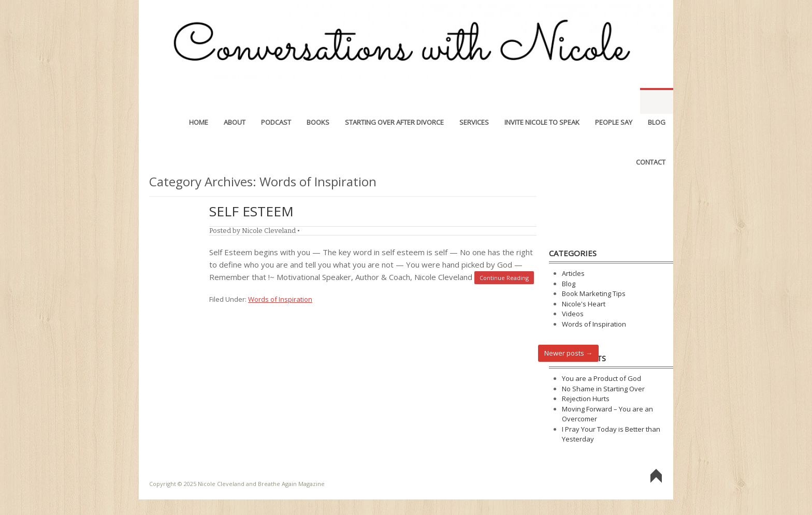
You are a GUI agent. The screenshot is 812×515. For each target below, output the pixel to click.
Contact (651, 141)
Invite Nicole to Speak (542, 101)
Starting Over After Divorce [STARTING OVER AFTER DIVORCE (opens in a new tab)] (394, 101)
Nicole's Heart (584, 304)
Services (474, 101)
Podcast (276, 101)
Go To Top (656, 477)
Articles (573, 273)
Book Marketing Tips (594, 293)
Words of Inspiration (280, 299)
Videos (573, 314)
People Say (614, 101)
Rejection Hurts (586, 399)
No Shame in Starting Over (603, 389)
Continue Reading (504, 278)
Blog (657, 101)
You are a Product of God (601, 378)
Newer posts (568, 353)
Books (318, 101)
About (235, 101)
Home (199, 101)
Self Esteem (251, 211)
